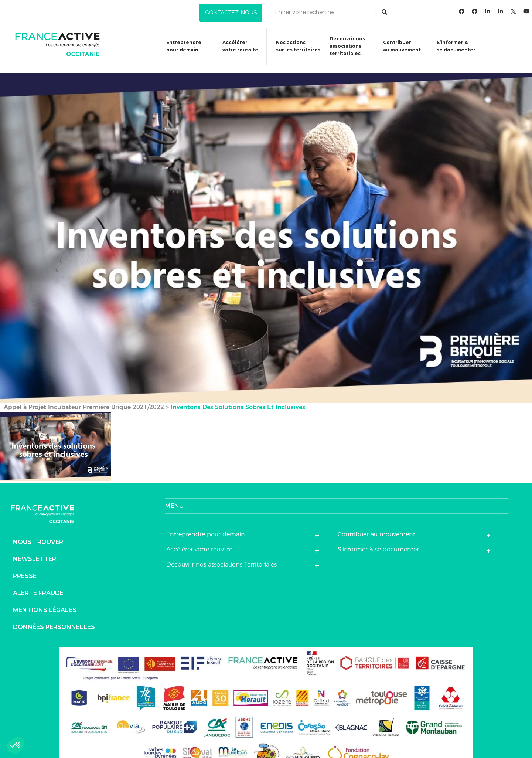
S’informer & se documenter (378, 541)
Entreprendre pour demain (178, 46)
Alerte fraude (38, 584)
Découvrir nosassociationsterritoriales (345, 46)
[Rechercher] (384, 12)
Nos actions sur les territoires (294, 46)
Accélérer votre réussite (235, 46)
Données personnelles (54, 618)
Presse (25, 567)
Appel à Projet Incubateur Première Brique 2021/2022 (84, 398)
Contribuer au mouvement (400, 46)
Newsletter (35, 550)
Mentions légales (45, 601)
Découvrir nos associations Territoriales (221, 556)
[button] (231, 13)
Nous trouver (38, 533)
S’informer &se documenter (456, 46)
